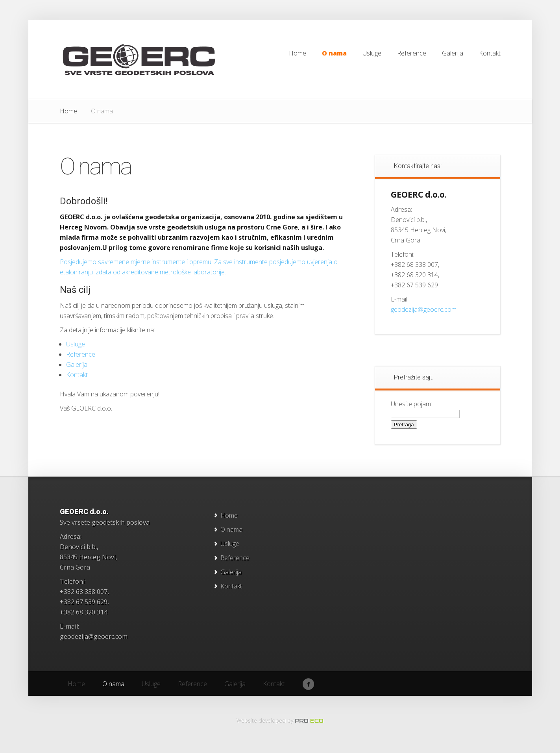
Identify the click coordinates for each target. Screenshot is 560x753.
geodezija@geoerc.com (424, 309)
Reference (81, 354)
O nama (231, 529)
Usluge (76, 344)
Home (68, 111)
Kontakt (77, 375)
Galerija (77, 364)
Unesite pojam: (411, 404)
